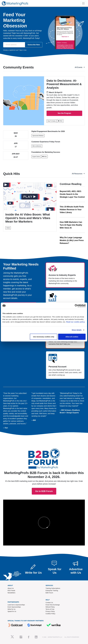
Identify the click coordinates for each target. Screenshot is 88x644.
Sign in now (23, 50)
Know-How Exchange (53, 605)
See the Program (64, 113)
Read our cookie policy (75, 322)
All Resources (78, 174)
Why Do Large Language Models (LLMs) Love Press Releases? (72, 240)
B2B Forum (49, 593)
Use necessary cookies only (44, 337)
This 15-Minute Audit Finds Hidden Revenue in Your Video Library (72, 210)
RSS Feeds (11, 591)
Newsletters (11, 593)
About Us (11, 588)
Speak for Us (12, 611)
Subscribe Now (34, 45)
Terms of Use (50, 609)
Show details (77, 330)
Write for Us (12, 609)
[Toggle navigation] (83, 3)
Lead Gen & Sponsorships (16, 605)
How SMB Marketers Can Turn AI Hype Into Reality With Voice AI (71, 225)
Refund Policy (50, 607)
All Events (80, 67)
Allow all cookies (72, 337)
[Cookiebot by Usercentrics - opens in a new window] (76, 306)
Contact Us (49, 603)
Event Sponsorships (14, 607)
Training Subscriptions (53, 588)
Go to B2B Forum (44, 444)
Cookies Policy (50, 614)
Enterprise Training (52, 591)
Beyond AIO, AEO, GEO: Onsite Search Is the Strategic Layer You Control (72, 194)
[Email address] (14, 45)
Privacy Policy (50, 611)
